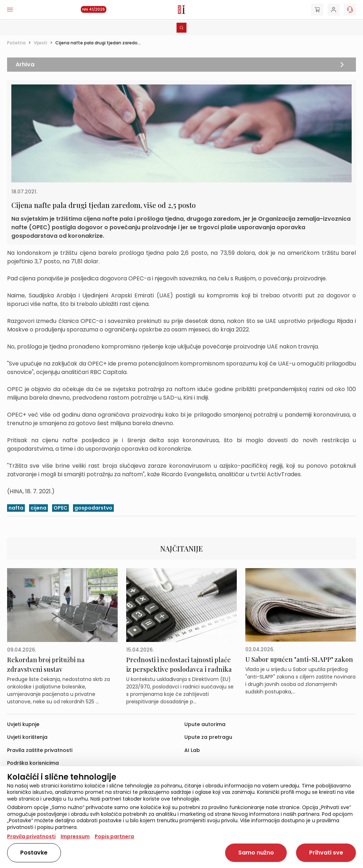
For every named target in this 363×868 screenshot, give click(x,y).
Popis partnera (114, 836)
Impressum (75, 836)
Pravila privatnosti (31, 836)
